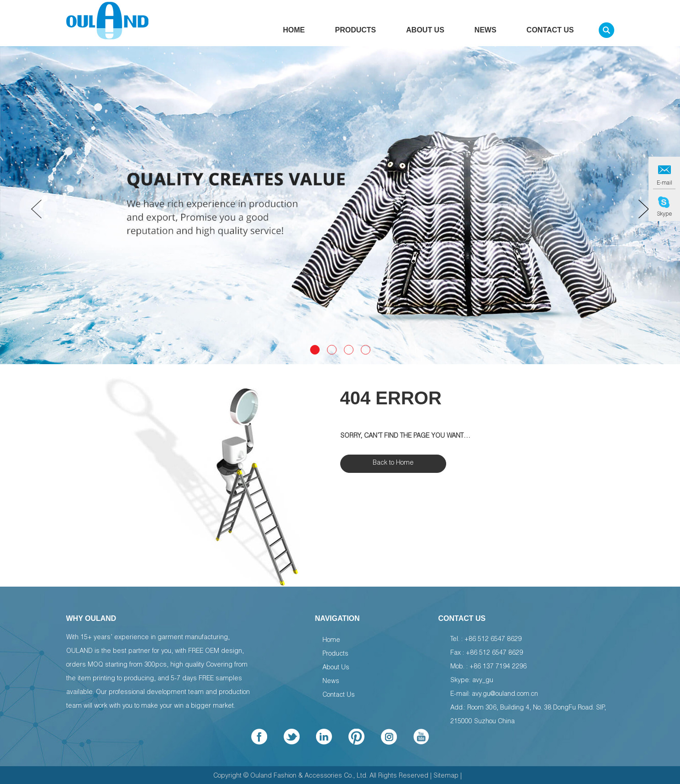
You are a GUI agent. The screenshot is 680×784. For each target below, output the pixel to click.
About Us (425, 33)
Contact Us (550, 33)
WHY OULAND (91, 618)
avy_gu (483, 681)
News (485, 33)
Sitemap (446, 776)
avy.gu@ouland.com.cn (505, 694)
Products (356, 33)
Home (294, 33)
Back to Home (393, 463)
